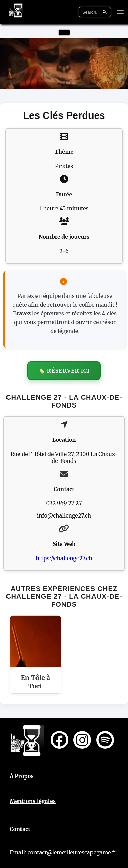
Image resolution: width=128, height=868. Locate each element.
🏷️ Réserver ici (64, 371)
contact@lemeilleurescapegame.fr (72, 852)
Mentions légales (33, 801)
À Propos (22, 776)
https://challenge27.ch (64, 558)
